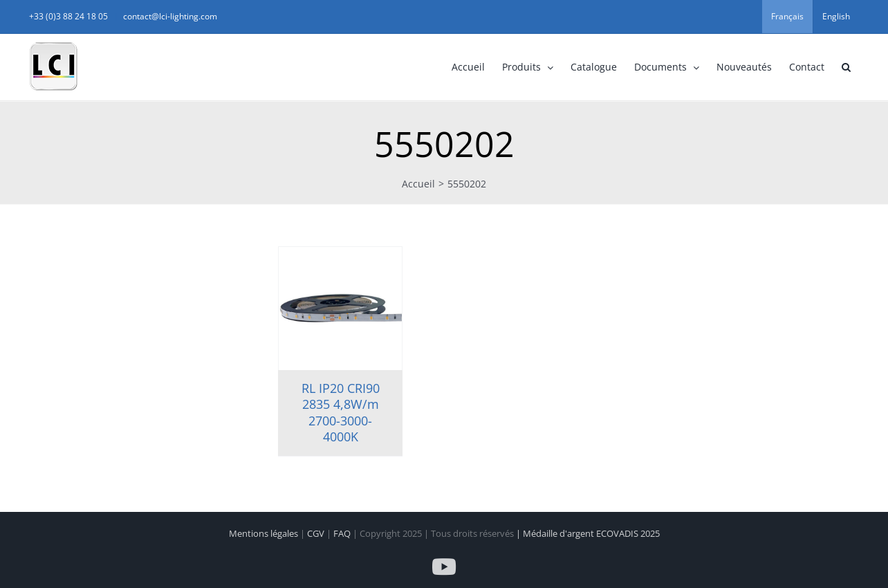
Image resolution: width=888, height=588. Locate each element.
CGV (317, 533)
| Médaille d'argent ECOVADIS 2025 (588, 533)
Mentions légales (265, 533)
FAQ (343, 533)
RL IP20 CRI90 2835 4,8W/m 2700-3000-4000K (341, 412)
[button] (846, 67)
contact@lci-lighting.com (170, 16)
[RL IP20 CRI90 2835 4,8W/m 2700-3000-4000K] (340, 309)
